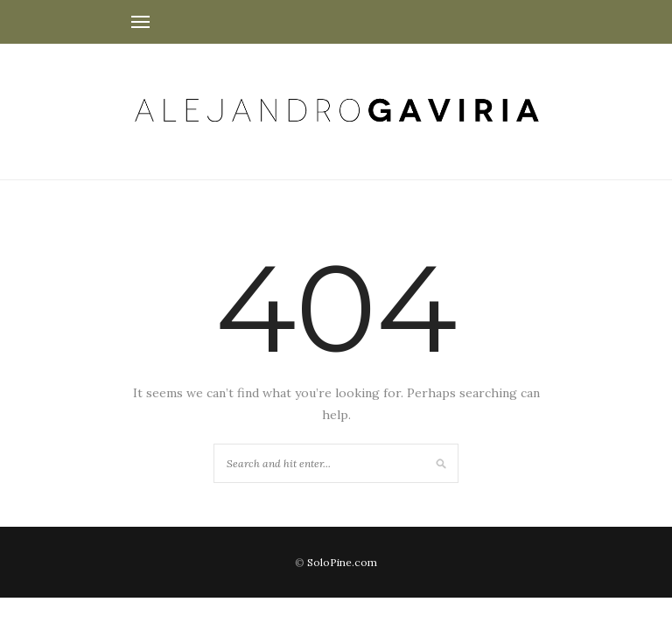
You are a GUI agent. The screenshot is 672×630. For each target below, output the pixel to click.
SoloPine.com (342, 562)
